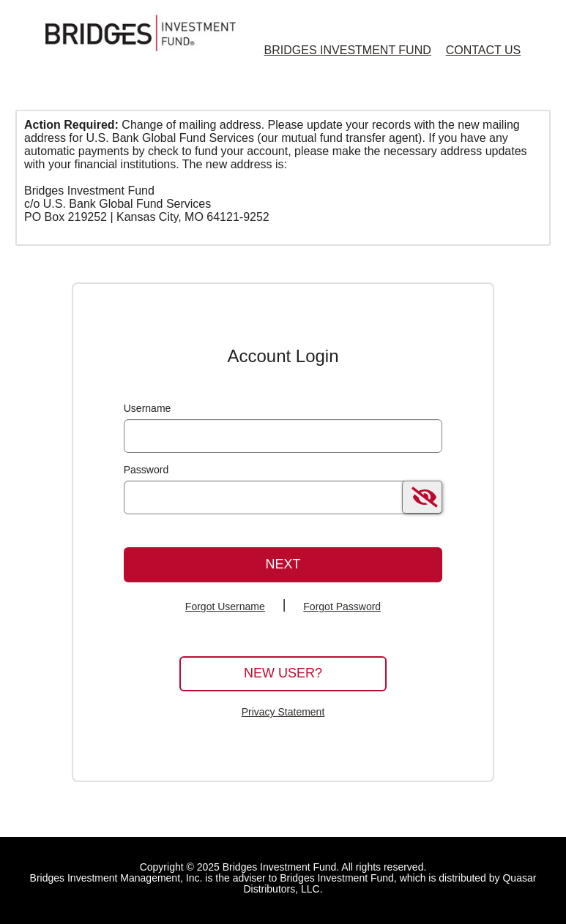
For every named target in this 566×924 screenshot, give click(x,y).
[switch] (422, 497)
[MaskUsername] (283, 436)
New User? (283, 673)
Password (146, 470)
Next (283, 564)
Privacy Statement (283, 712)
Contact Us (484, 50)
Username (148, 408)
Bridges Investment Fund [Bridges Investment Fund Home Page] (348, 50)
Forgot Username (225, 606)
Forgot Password (342, 606)
